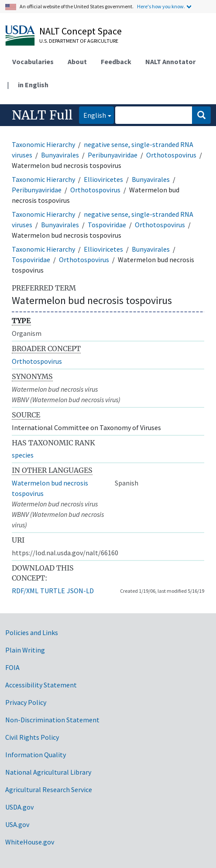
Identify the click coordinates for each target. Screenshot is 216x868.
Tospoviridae (107, 225)
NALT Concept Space (81, 31)
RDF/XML (25, 591)
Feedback (116, 62)
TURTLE (53, 591)
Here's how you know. (161, 6)
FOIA (12, 667)
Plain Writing (25, 650)
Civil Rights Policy (32, 737)
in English (33, 85)
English (93, 114)
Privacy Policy (26, 702)
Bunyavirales (60, 155)
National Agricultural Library (48, 772)
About (77, 62)
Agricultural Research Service (49, 789)
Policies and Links (32, 632)
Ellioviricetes (103, 179)
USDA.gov (19, 807)
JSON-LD (80, 591)
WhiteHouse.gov (30, 842)
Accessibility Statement (41, 685)
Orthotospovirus (171, 155)
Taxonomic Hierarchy (43, 144)
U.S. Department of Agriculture (79, 41)
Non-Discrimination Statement (52, 720)
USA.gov (17, 824)
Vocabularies (33, 62)
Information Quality (36, 755)
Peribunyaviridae (113, 155)
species (23, 455)
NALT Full (42, 115)
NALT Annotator (170, 62)
